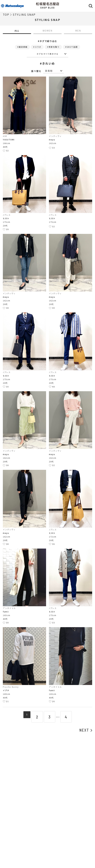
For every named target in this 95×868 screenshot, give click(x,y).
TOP (6, 15)
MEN (78, 31)
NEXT (86, 730)
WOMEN (47, 31)
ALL (17, 31)
